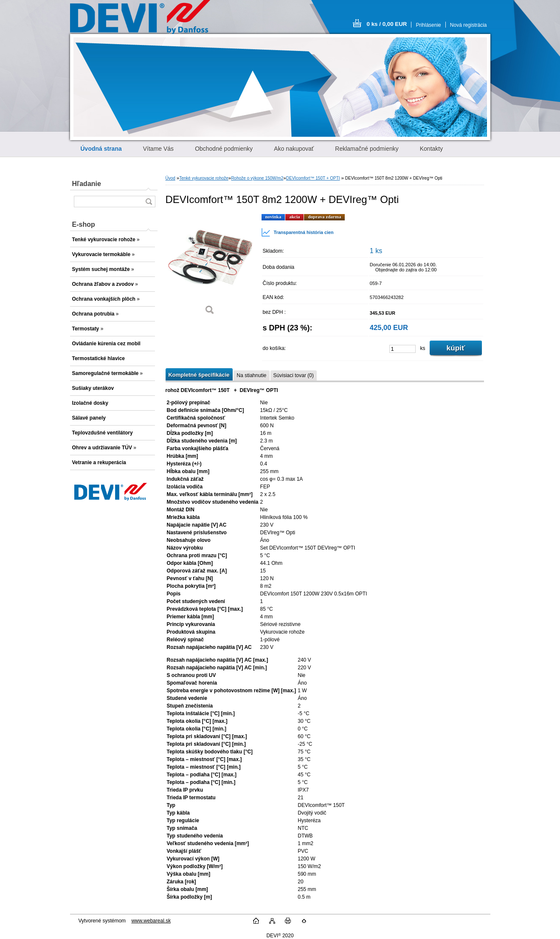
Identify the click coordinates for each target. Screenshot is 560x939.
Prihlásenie (428, 25)
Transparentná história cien (297, 232)
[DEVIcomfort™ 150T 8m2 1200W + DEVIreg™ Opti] (210, 267)
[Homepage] (101, 149)
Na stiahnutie (251, 375)
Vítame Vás (158, 149)
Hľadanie (87, 184)
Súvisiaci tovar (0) (294, 375)
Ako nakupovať (294, 149)
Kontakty (431, 149)
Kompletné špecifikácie (199, 375)
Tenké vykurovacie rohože (204, 178)
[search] (149, 202)
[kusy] (402, 349)
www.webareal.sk (151, 921)
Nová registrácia (469, 25)
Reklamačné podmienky (367, 149)
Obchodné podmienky (224, 149)
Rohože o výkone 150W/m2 (257, 178)
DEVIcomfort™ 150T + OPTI (313, 178)
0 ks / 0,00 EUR (387, 24)
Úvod (170, 178)
